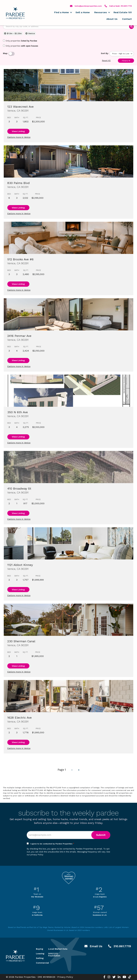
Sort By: (105, 53)
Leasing (39, 954)
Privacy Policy (65, 977)
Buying (39, 949)
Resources (101, 12)
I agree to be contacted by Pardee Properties (52, 844)
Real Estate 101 (123, 12)
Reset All (106, 61)
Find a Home (61, 12)
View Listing (18, 131)
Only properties (20, 41)
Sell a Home (83, 12)
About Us (112, 19)
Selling (39, 958)
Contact (127, 19)
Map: (5, 53)
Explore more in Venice (19, 137)
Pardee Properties (15, 13)
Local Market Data (58, 949)
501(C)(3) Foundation (54, 955)
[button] (71, 12)
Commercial (39, 963)
